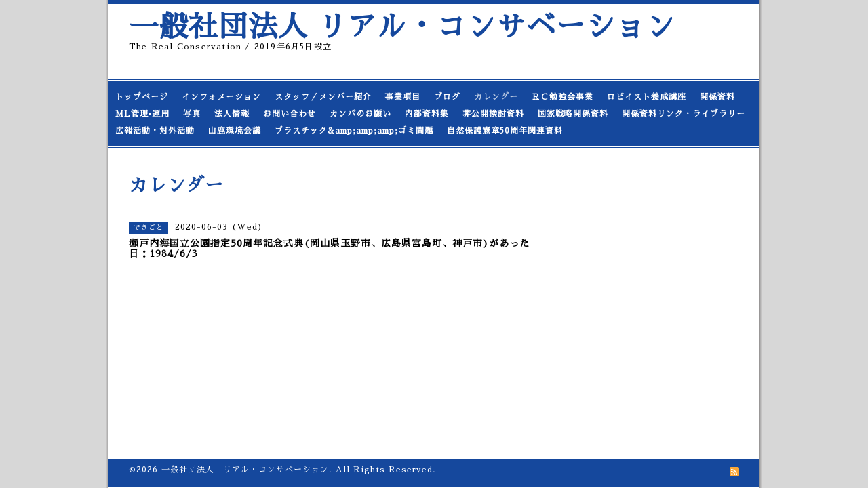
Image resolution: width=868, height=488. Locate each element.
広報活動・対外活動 (155, 131)
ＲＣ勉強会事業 (563, 97)
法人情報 (232, 114)
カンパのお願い (360, 114)
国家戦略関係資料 (573, 114)
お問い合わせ (290, 114)
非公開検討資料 (493, 114)
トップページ (142, 97)
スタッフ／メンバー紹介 (323, 97)
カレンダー (496, 97)
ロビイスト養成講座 (647, 97)
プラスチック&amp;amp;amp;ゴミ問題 (354, 131)
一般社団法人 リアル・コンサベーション (402, 27)
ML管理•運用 (142, 114)
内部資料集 (427, 114)
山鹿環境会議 (235, 131)
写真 (192, 114)
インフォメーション (221, 97)
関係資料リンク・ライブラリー (684, 114)
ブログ (447, 97)
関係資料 (717, 97)
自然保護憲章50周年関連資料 (505, 131)
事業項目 (403, 97)
